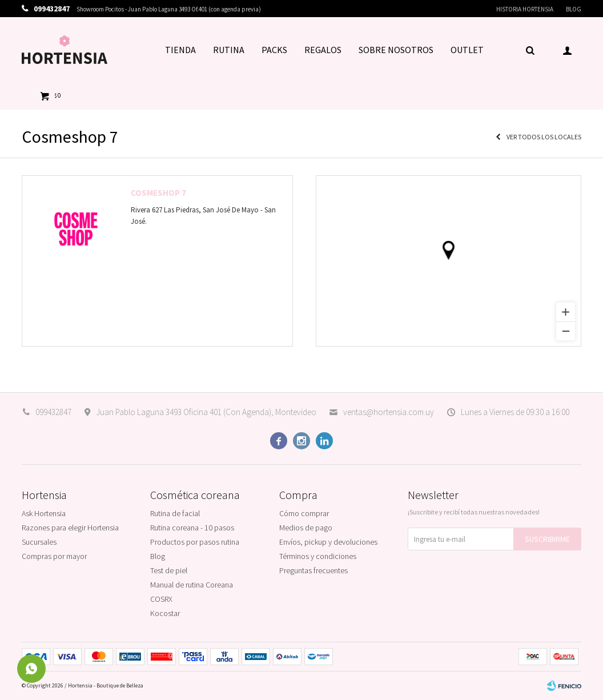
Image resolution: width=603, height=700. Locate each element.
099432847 (53, 412)
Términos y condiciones (318, 556)
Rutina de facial (175, 513)
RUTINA (229, 50)
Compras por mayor (54, 556)
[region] (449, 261)
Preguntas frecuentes (313, 570)
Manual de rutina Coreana (192, 585)
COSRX (161, 599)
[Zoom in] (566, 312)
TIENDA (180, 50)
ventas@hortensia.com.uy (389, 412)
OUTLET (467, 50)
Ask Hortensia (44, 513)
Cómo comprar (304, 513)
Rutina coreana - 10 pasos (192, 528)
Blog (574, 9)
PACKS (274, 50)
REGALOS (323, 50)
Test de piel (169, 570)
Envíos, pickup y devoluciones (328, 542)
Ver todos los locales (544, 137)
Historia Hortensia (525, 9)
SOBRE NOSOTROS (396, 50)
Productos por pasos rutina (195, 542)
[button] (530, 50)
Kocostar (165, 613)
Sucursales (39, 542)
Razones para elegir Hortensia (70, 528)
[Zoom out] (566, 331)
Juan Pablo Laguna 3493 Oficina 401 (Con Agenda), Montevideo (206, 412)
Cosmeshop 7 (158, 193)
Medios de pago (306, 528)
